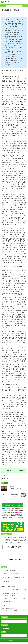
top (6, 483)
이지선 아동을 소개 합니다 (8, 584)
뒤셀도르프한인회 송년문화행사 (9, 596)
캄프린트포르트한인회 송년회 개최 (10, 593)
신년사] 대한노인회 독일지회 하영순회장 (11, 611)
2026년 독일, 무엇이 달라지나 (9, 608)
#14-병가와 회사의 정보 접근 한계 (9, 586)
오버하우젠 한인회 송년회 (8, 581)
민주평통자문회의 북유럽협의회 (9, 571)
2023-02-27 (5, 14)
